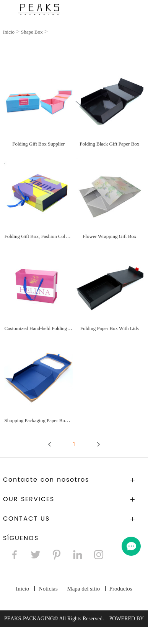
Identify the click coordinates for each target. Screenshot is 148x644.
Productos (121, 589)
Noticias (48, 589)
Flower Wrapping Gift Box (109, 236)
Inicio (9, 32)
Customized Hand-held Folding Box (40, 328)
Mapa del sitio (83, 589)
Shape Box (32, 32)
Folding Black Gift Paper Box (109, 144)
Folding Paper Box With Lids (110, 328)
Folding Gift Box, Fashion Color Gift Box (46, 236)
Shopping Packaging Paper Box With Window (50, 420)
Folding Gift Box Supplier (38, 144)
